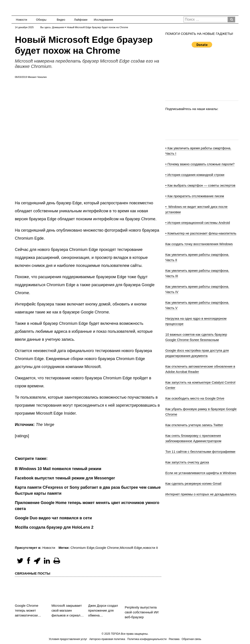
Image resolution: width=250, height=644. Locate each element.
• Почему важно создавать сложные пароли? (200, 164)
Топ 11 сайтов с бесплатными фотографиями (200, 452)
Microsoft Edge (131, 548)
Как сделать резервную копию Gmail (193, 483)
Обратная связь (191, 639)
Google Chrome (107, 548)
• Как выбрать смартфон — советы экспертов (200, 185)
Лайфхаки (81, 20)
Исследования (102, 20)
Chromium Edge (82, 548)
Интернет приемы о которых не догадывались (201, 494)
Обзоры (41, 20)
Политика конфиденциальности (147, 639)
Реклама (174, 639)
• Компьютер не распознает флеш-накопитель (201, 233)
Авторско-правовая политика (107, 639)
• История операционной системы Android (198, 223)
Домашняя (58, 27)
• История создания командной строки (195, 175)
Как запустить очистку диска (187, 462)
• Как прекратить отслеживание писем (195, 196)
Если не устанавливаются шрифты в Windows (201, 473)
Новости (21, 20)
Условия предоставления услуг (68, 639)
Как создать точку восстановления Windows (199, 244)
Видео (61, 20)
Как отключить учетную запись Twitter (194, 425)
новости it (150, 548)
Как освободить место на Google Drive (195, 398)
